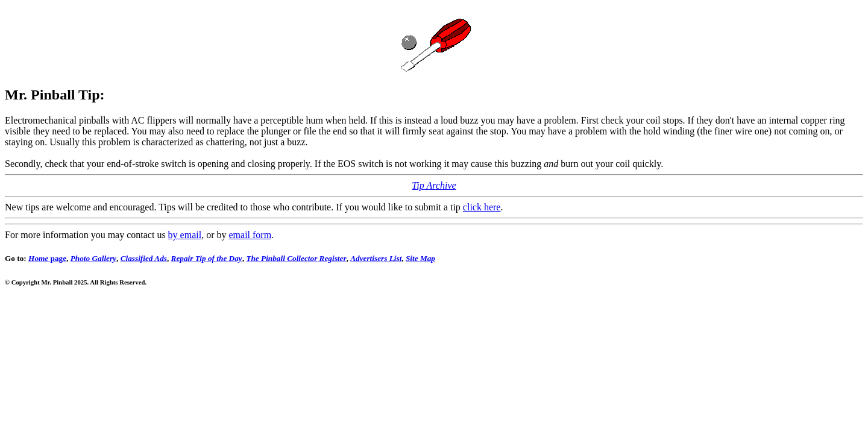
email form (250, 235)
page (47, 258)
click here (482, 207)
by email (185, 235)
